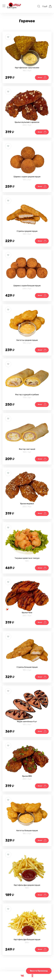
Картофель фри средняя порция (27, 885)
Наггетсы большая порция (27, 831)
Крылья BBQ (27, 776)
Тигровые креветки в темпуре (27, 558)
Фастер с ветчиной (27, 449)
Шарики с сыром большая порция (27, 286)
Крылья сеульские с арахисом (27, 122)
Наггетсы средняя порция (27, 340)
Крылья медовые (27, 504)
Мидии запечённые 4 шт (27, 722)
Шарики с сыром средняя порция (27, 177)
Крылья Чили (27, 613)
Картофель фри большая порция (27, 940)
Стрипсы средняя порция (27, 231)
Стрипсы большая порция (27, 667)
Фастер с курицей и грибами (27, 395)
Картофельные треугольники (27, 68)
